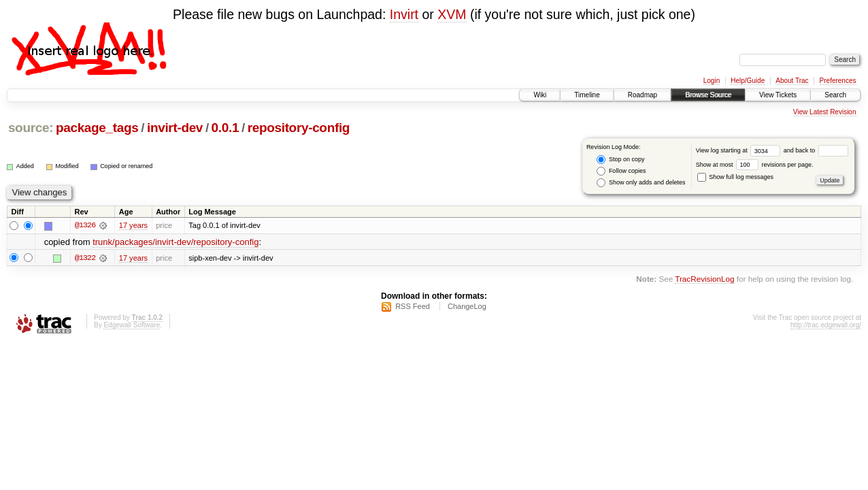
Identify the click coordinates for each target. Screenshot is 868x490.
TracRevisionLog (704, 279)
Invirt (404, 14)
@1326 (85, 225)
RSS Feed (413, 306)
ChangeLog (467, 306)
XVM (452, 14)
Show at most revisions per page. (755, 165)
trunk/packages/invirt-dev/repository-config (176, 242)
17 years (133, 225)
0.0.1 (226, 128)
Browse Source (708, 95)
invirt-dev (175, 128)
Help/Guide (748, 81)
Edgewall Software (132, 325)
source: (31, 128)
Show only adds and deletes (641, 183)
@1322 (85, 258)
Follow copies (621, 171)
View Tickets (778, 95)
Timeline (587, 95)
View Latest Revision (825, 112)
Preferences (838, 81)
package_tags (97, 128)
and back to (816, 150)
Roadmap (642, 95)
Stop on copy (620, 160)
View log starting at (740, 150)
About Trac (792, 81)
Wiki (540, 95)
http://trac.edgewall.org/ (826, 325)
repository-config (299, 128)
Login (712, 81)
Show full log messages (735, 177)
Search (835, 95)
